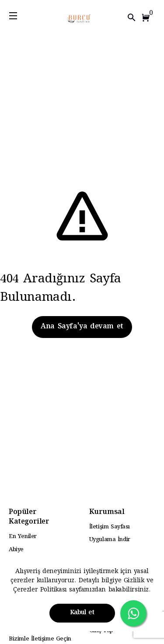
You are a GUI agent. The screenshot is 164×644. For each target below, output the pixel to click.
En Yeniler (23, 537)
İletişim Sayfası (110, 527)
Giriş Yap (101, 631)
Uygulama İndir (110, 540)
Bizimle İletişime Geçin (40, 639)
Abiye (16, 550)
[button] (147, 18)
